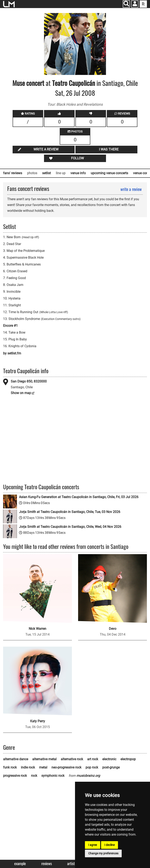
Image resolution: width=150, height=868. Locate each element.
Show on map (21, 393)
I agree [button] (93, 845)
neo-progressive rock (66, 767)
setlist (46, 173)
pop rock (92, 767)
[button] (135, 4)
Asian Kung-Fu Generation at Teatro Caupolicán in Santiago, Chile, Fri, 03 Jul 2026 (79, 497)
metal (43, 767)
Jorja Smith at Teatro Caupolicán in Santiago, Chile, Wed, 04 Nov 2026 (70, 527)
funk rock (10, 767)
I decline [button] (110, 845)
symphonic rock (53, 776)
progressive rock (15, 776)
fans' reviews (13, 173)
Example (20, 864)
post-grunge (111, 767)
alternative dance (16, 759)
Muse (19, 83)
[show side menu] (143, 4)
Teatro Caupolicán (74, 83)
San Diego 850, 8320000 (29, 381)
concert (35, 83)
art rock (93, 759)
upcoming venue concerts (109, 173)
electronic (109, 759)
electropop (128, 759)
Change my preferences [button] (103, 853)
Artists (72, 864)
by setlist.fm (12, 353)
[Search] (126, 4)
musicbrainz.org (88, 776)
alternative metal (44, 759)
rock (34, 776)
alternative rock (72, 759)
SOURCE (76, 16)
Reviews (47, 864)
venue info (78, 173)
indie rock (28, 767)
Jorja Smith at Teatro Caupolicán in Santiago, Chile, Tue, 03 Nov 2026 (70, 512)
